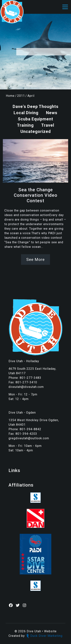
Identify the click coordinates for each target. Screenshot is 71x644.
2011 (21, 96)
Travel (48, 125)
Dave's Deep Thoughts (36, 107)
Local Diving (26, 113)
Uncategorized (36, 131)
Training (25, 125)
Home (10, 96)
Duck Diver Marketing (44, 636)
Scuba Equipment (35, 119)
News (52, 113)
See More (35, 260)
